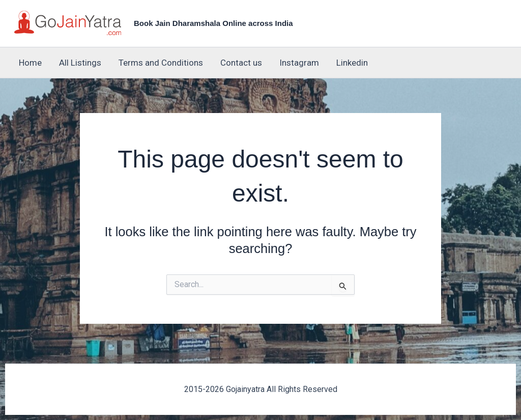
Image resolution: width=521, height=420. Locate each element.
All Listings (80, 63)
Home (30, 63)
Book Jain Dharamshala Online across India (213, 23)
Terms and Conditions (161, 63)
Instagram (299, 63)
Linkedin (352, 63)
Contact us (241, 63)
